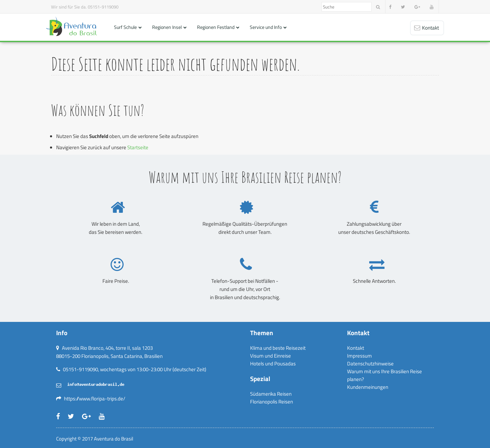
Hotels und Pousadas (273, 364)
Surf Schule (125, 27)
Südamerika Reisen (271, 394)
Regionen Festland (216, 27)
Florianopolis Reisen (272, 402)
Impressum (360, 356)
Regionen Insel (167, 27)
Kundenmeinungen (368, 387)
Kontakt (356, 348)
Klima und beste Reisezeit (278, 348)
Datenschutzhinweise (370, 364)
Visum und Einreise (271, 356)
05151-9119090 (103, 7)
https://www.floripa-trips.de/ (95, 399)
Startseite (138, 147)
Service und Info (266, 27)
